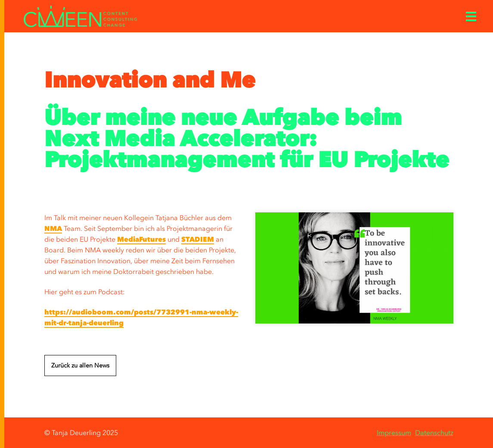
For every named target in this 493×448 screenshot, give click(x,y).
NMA (53, 228)
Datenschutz (434, 432)
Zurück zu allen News (80, 366)
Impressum (394, 432)
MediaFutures (141, 239)
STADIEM (198, 239)
